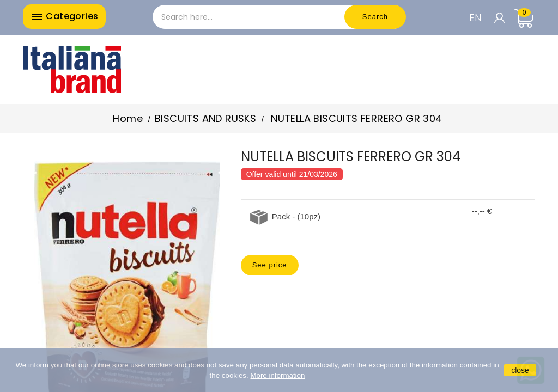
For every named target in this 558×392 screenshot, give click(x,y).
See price (270, 265)
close (520, 370)
